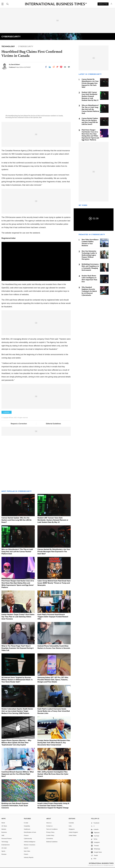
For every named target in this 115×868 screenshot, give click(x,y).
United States (73, 835)
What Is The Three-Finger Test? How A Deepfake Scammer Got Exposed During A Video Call (18, 648)
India (70, 826)
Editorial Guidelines (53, 424)
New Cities (27, 851)
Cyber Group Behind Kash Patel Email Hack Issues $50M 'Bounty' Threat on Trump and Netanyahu (54, 583)
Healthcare (27, 829)
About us (49, 823)
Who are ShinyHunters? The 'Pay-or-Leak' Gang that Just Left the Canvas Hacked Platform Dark (17, 552)
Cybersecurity (28, 839)
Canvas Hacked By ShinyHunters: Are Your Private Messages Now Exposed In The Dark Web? (54, 552)
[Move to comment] (69, 67)
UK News (4, 826)
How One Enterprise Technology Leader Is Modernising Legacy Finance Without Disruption (89, 255)
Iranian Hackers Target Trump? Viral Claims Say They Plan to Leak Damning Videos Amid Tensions (18, 617)
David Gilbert (15, 64)
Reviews (4, 854)
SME (3, 835)
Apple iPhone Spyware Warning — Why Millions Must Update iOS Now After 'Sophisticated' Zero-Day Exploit (16, 743)
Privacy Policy (50, 832)
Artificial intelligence (30, 842)
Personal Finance (7, 839)
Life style (4, 848)
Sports (3, 851)
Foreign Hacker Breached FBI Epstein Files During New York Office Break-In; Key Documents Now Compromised (54, 743)
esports (26, 848)
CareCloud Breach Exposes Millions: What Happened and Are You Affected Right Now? (18, 774)
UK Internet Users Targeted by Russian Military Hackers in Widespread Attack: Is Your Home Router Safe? (17, 680)
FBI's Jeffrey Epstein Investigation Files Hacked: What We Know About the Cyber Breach (53, 774)
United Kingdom (73, 832)
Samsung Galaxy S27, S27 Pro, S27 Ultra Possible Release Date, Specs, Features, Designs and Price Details (53, 680)
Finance (26, 835)
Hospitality (27, 826)
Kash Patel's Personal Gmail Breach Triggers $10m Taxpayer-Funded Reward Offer (53, 617)
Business (4, 832)
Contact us (49, 826)
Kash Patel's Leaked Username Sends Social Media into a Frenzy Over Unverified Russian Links (54, 711)
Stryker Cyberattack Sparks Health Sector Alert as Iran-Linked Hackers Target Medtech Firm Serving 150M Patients (17, 711)
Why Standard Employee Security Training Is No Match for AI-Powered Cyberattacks (89, 291)
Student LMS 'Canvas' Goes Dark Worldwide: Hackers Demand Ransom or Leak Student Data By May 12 (53, 520)
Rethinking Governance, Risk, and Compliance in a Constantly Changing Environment (90, 267)
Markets (4, 829)
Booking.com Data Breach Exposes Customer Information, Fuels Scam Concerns (15, 806)
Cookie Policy (50, 835)
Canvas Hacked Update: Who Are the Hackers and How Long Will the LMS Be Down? (16, 520)
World (3, 823)
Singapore (72, 829)
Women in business (30, 845)
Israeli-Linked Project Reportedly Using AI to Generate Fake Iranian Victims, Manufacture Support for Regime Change (53, 806)
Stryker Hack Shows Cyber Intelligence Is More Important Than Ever (89, 279)
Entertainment (6, 845)
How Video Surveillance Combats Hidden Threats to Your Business (90, 243)
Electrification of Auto (30, 832)
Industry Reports (29, 857)
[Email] (65, 67)
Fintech (26, 854)
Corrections (50, 839)
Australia (71, 823)
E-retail (26, 823)
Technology (5, 842)
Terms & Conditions (52, 829)
